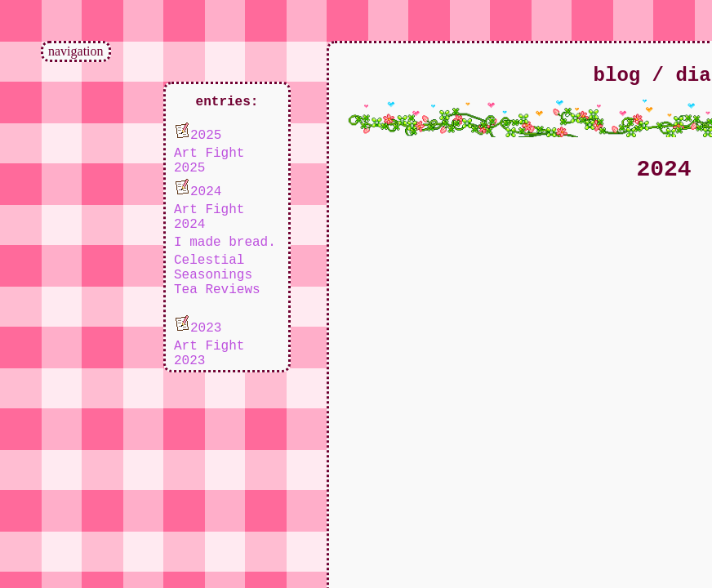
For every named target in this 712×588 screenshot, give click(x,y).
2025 (198, 133)
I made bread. (225, 243)
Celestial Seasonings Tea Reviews (217, 275)
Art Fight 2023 (209, 354)
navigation (76, 51)
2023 (198, 325)
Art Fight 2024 (209, 217)
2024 (198, 189)
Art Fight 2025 (209, 161)
